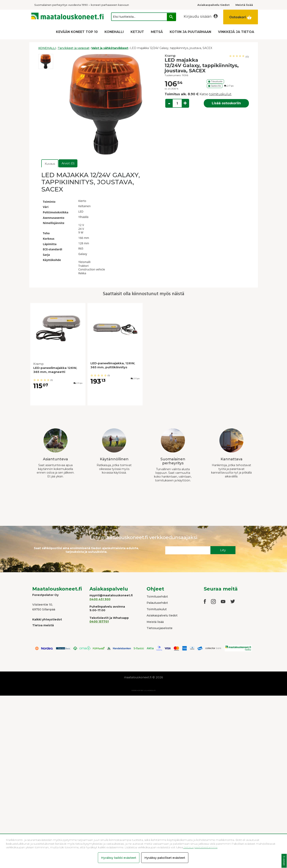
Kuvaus (50, 164)
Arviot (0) (68, 163)
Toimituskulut (157, 609)
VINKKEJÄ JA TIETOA (236, 32)
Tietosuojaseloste (160, 628)
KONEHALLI (114, 32)
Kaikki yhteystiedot (47, 619)
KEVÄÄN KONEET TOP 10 (77, 32)
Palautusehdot (157, 603)
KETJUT (137, 32)
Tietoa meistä (43, 625)
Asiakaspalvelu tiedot (162, 615)
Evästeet (284, 861)
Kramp (170, 56)
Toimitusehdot (157, 597)
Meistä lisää (155, 622)
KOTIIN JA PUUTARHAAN (190, 32)
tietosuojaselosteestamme (200, 847)
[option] (46, 61)
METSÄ (157, 32)
